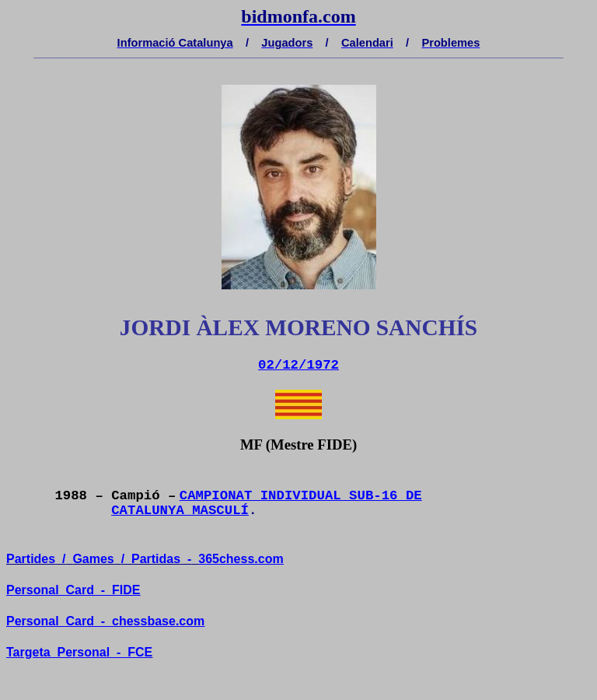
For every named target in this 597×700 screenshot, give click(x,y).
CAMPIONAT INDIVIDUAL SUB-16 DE (301, 496)
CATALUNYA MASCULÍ (180, 511)
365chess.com (241, 559)
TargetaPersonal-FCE (79, 652)
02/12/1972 (298, 365)
